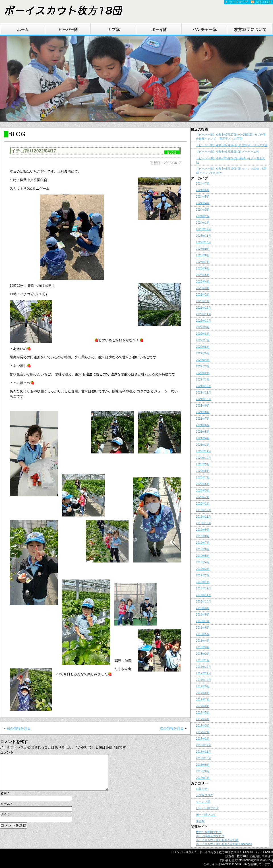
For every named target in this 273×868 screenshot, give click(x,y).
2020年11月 (203, 451)
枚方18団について (250, 30)
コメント (7, 752)
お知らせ (202, 789)
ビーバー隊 (68, 30)
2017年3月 (203, 726)
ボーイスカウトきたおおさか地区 (217, 840)
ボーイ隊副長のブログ (210, 836)
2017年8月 (203, 693)
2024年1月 (203, 223)
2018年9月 (203, 608)
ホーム (23, 30)
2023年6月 (203, 268)
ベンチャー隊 (205, 30)
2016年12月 (203, 745)
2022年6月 (203, 347)
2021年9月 (203, 406)
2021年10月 (203, 399)
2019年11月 (203, 517)
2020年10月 (203, 458)
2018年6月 (203, 628)
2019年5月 (203, 556)
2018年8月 (203, 615)
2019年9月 (203, 530)
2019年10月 (203, 523)
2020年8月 (203, 471)
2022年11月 (203, 314)
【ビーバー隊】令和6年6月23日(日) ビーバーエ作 (227, 152)
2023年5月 (203, 275)
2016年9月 (203, 765)
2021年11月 (203, 393)
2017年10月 (203, 680)
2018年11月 (203, 595)
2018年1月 (203, 660)
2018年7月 (203, 621)
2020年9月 (203, 464)
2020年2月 (203, 497)
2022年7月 (203, 340)
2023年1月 (203, 301)
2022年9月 (203, 327)
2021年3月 (203, 445)
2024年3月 (203, 210)
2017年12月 (203, 667)
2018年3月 (203, 647)
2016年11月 (203, 752)
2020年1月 (203, 504)
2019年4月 (203, 562)
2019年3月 (203, 569)
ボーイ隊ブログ (206, 815)
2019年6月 (203, 549)
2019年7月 (203, 543)
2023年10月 (203, 242)
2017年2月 (203, 732)
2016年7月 (203, 778)
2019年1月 (203, 582)
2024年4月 (203, 203)
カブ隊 (114, 30)
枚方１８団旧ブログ (209, 832)
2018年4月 (203, 641)
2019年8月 (203, 536)
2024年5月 (203, 197)
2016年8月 (203, 771)
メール (6, 811)
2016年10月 (203, 758)
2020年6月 (203, 484)
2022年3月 (203, 366)
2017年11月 (203, 673)
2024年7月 (203, 184)
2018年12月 (203, 588)
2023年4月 (203, 282)
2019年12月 (203, 510)
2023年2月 (203, 295)
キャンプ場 (203, 802)
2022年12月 (203, 308)
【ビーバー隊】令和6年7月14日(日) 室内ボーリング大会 (232, 145)
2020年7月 (203, 477)
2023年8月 (203, 255)
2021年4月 (203, 438)
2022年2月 (203, 373)
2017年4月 (203, 719)
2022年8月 (203, 334)
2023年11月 (203, 236)
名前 (5, 800)
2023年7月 (203, 262)
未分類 (200, 821)
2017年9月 (203, 686)
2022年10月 (203, 321)
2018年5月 (203, 634)
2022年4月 (203, 360)
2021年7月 (203, 419)
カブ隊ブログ (204, 795)
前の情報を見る (19, 728)
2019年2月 (203, 575)
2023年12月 (203, 229)
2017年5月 (203, 713)
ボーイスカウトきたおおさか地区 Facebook (224, 844)
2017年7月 (203, 699)
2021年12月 (203, 386)
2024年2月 (203, 216)
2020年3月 (203, 491)
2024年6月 (203, 190)
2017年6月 (203, 706)
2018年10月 (203, 602)
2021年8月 (203, 412)
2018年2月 (203, 654)
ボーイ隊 (159, 30)
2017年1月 (203, 739)
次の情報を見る (172, 728)
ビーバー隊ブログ (207, 808)
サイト (5, 821)
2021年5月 (203, 432)
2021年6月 (203, 425)
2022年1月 (203, 379)
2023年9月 (203, 249)
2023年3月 (203, 288)
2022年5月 (203, 353)
